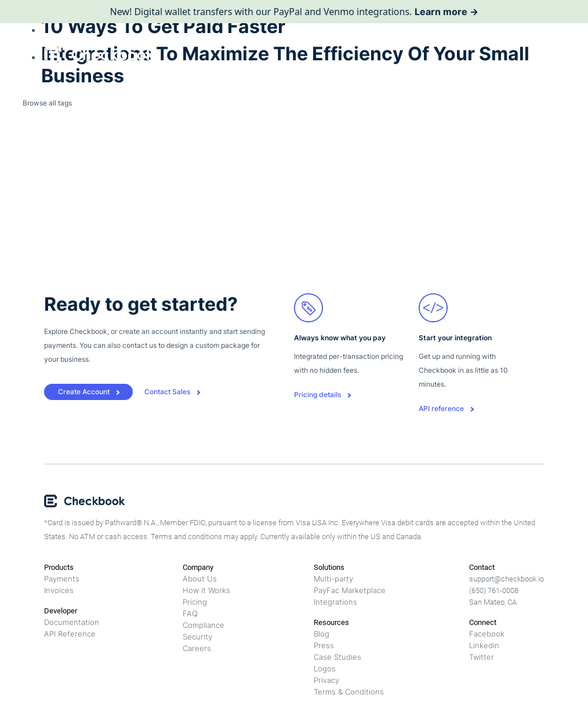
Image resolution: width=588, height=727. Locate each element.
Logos (325, 668)
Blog (322, 634)
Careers (197, 648)
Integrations (335, 602)
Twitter (482, 657)
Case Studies (337, 657)
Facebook (487, 634)
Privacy (326, 680)
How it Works (206, 590)
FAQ (190, 613)
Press (324, 645)
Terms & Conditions (349, 692)
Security (197, 637)
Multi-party (333, 579)
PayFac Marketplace (350, 590)
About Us (200, 579)
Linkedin (484, 645)
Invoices (59, 590)
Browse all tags (47, 103)
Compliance (204, 625)
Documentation (72, 622)
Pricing (195, 602)
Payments (62, 579)
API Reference (70, 634)
